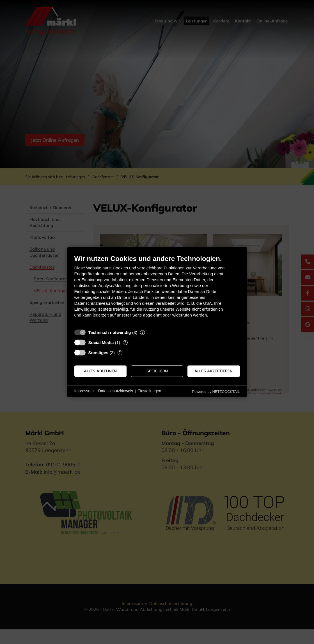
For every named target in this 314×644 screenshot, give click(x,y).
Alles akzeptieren (214, 371)
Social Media (101, 342)
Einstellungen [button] (149, 391)
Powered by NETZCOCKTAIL (216, 392)
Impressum (84, 391)
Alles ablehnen (100, 371)
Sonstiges (98, 353)
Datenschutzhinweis (116, 391)
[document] (157, 290)
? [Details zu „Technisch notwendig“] (143, 332)
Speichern (157, 371)
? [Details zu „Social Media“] (125, 342)
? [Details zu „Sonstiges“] (120, 352)
